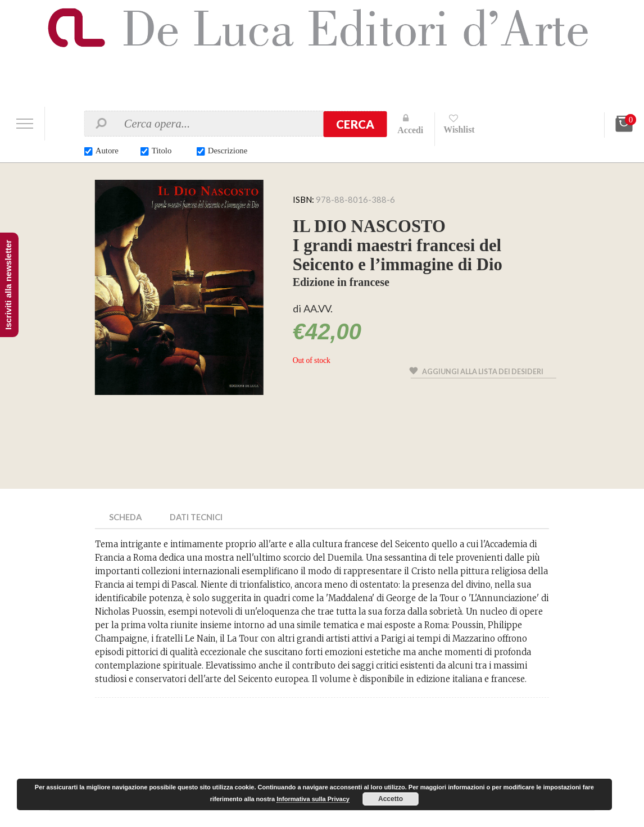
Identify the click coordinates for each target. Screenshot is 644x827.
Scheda (126, 517)
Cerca (355, 124)
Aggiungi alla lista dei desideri (484, 373)
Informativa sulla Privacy (313, 799)
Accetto (391, 799)
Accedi (411, 130)
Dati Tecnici (198, 517)
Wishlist (460, 129)
